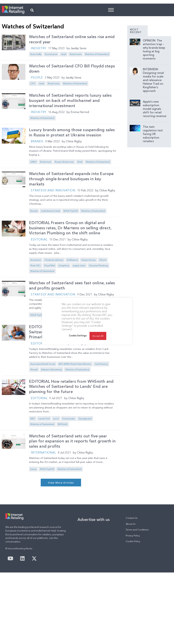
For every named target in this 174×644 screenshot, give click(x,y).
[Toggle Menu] (111, 55)
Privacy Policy (133, 580)
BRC (33, 464)
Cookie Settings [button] (78, 335)
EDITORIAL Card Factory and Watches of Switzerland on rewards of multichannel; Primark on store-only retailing (67, 377)
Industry (38, 93)
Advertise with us (94, 564)
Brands (37, 186)
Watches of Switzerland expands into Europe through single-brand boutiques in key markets (71, 224)
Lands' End (44, 464)
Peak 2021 (36, 310)
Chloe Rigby (74, 186)
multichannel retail (51, 256)
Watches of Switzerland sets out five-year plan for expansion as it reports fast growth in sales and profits (72, 486)
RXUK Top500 (71, 256)
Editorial (39, 284)
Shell (80, 207)
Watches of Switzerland (97, 99)
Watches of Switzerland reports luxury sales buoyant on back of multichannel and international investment (70, 145)
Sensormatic (69, 464)
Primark (34, 414)
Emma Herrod (80, 157)
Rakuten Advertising (52, 414)
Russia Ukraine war (64, 207)
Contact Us (132, 563)
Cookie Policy (133, 586)
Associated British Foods (43, 409)
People (37, 122)
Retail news (76, 99)
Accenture (36, 305)
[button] (32, 55)
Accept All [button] (98, 336)
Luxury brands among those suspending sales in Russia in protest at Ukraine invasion (72, 177)
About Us (131, 569)
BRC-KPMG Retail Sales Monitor (75, 409)
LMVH (33, 207)
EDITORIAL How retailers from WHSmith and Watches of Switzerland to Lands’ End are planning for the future (71, 431)
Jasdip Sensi (78, 93)
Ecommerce (51, 99)
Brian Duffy (36, 99)
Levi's (56, 464)
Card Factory (101, 409)
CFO (33, 128)
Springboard (85, 464)
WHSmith (63, 469)
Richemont (46, 207)
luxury (33, 514)
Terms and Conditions (137, 575)
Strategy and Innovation (53, 235)
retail (63, 99)
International (43, 497)
